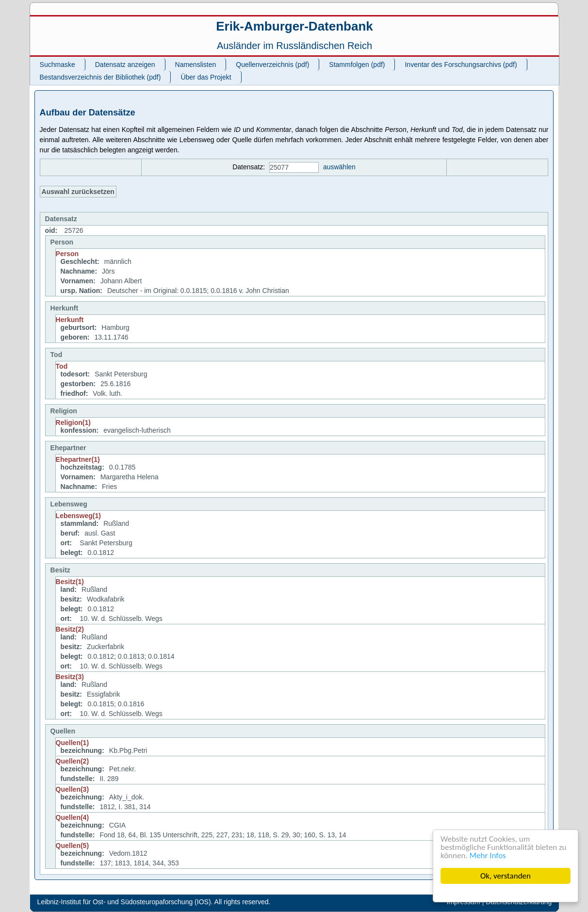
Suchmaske (57, 65)
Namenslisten (196, 65)
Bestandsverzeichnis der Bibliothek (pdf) (100, 77)
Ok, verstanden (506, 876)
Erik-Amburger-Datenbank (294, 26)
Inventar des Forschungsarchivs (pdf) (461, 65)
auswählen (339, 167)
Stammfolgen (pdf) (357, 65)
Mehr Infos (488, 855)
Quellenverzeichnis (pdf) (272, 65)
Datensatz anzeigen (125, 65)
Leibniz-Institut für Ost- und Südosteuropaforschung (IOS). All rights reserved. (154, 902)
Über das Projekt (206, 77)
